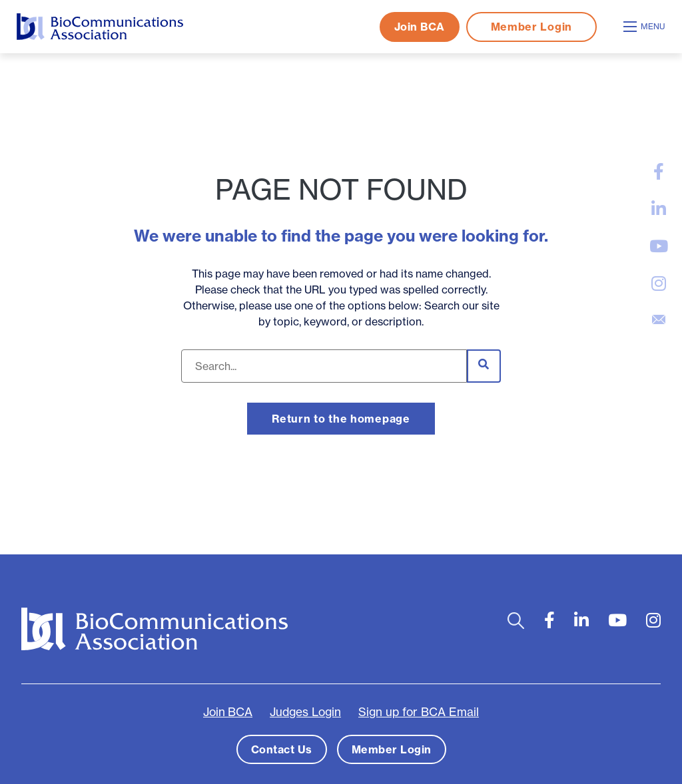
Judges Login (305, 712)
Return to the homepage (341, 419)
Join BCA (420, 27)
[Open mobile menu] (646, 27)
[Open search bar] (516, 621)
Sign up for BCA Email (419, 712)
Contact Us (282, 749)
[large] (659, 172)
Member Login (531, 27)
